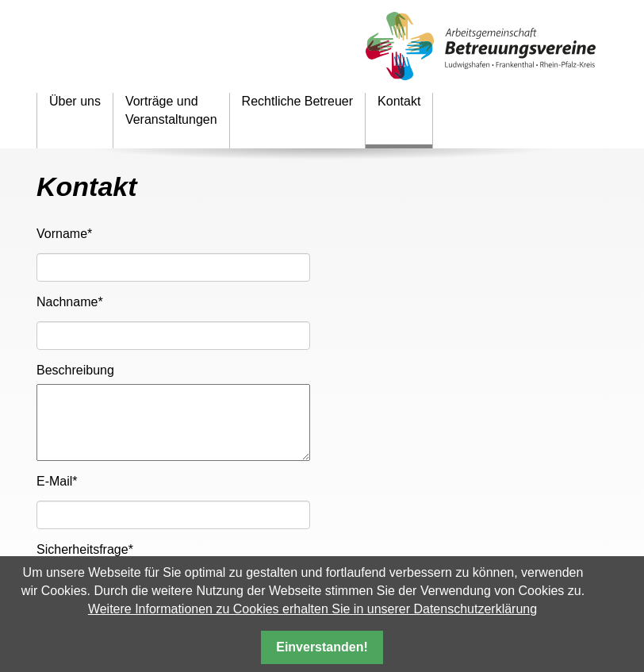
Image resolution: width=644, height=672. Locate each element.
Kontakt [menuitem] (399, 101)
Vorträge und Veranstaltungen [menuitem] (171, 110)
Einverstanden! (322, 647)
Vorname (64, 233)
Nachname (70, 301)
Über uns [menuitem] (75, 101)
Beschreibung (75, 370)
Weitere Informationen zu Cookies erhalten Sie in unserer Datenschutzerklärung (312, 609)
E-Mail (57, 480)
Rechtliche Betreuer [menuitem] (298, 101)
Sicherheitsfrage (85, 549)
